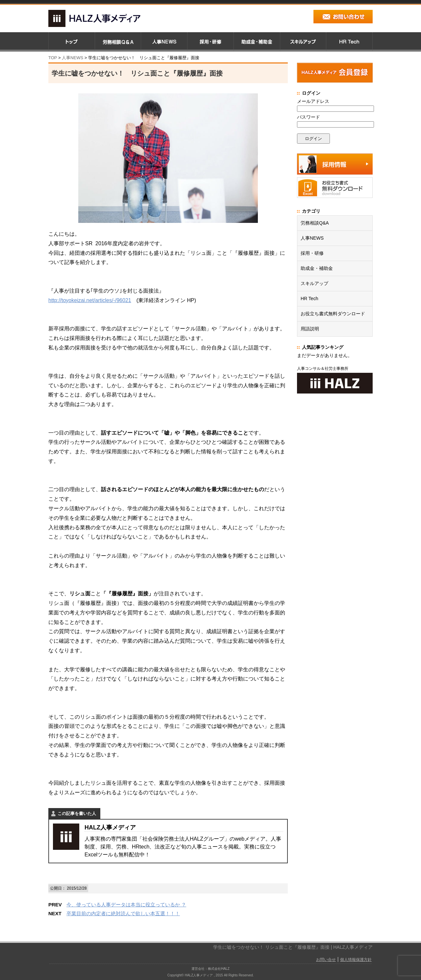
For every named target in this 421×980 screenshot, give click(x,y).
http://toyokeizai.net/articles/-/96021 (90, 300)
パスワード (309, 117)
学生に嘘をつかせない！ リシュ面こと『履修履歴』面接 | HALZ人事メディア (293, 947)
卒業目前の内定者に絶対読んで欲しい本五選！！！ (123, 913)
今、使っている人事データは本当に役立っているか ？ (126, 905)
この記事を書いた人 (77, 813)
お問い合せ (326, 959)
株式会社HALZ (219, 968)
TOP (53, 58)
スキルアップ (314, 283)
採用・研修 (312, 253)
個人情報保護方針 (356, 959)
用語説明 (310, 329)
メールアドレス (313, 101)
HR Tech (309, 299)
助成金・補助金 (317, 268)
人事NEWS (312, 238)
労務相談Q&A (315, 223)
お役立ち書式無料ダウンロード (333, 314)
